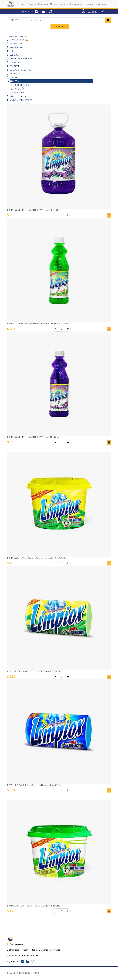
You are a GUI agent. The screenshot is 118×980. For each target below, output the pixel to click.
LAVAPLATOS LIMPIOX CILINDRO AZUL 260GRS (34, 785)
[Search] (108, 20)
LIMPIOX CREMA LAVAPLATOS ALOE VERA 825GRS (37, 558)
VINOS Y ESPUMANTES (21, 100)
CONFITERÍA (16, 66)
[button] (109, 4)
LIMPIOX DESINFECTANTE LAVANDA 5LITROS (33, 210)
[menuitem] (22, 4)
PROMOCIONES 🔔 (19, 40)
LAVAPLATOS (18, 93)
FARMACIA (15, 74)
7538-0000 (92, 12)
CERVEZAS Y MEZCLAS (21, 59)
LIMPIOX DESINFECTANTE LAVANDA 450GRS (33, 437)
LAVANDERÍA (18, 89)
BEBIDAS (14, 55)
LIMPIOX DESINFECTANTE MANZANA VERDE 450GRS (38, 323)
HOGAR (13, 78)
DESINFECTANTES (20, 85)
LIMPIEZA (15, 81)
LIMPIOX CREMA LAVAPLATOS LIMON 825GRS (34, 906)
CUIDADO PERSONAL (20, 70)
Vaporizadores (17, 47)
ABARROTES (16, 44)
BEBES (13, 51)
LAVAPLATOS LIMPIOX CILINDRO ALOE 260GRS (34, 671)
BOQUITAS (15, 62)
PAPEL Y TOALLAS (19, 96)
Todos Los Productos (18, 36)
